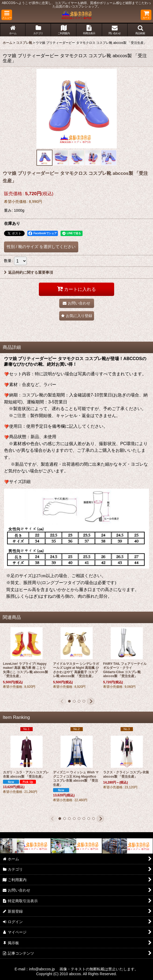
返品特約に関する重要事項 (29, 272)
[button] (7, 15)
